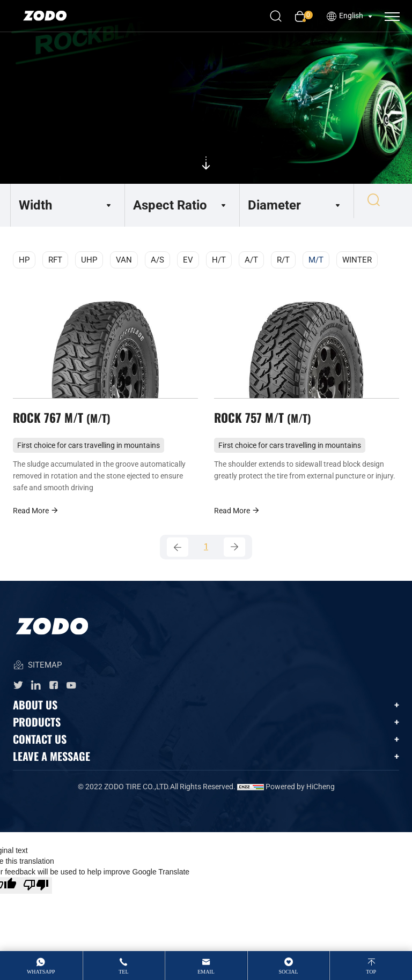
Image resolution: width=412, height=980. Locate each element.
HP (24, 260)
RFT (55, 260)
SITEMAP (37, 674)
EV (188, 260)
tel (123, 972)
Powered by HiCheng (300, 795)
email (206, 972)
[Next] (234, 555)
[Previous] (178, 555)
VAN (124, 260)
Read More (36, 517)
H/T (219, 260)
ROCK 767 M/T (64, 422)
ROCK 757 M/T (265, 422)
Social (289, 972)
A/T (251, 260)
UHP (89, 260)
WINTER (357, 260)
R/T (283, 260)
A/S (157, 260)
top (371, 972)
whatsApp (41, 972)
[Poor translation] (36, 894)
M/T (316, 260)
